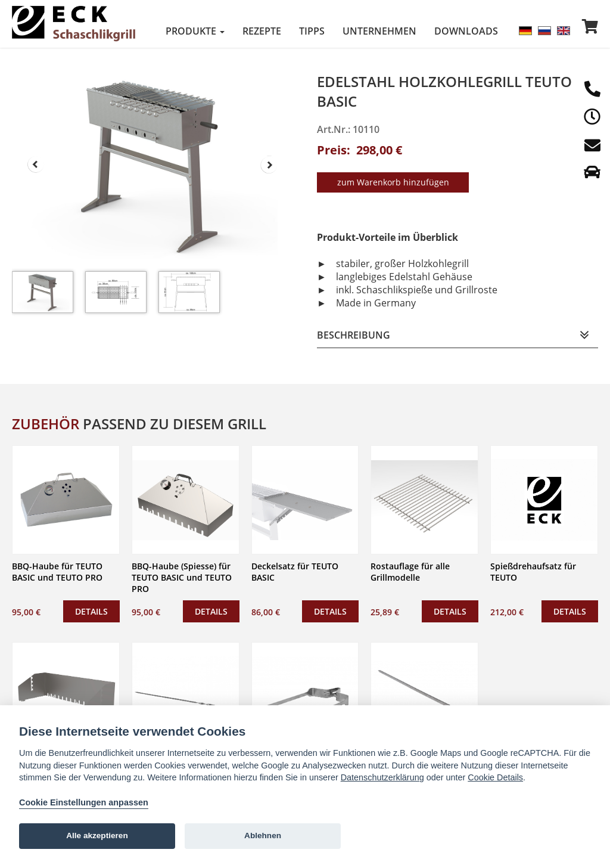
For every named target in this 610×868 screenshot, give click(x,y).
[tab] (457, 334)
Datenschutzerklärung (382, 777)
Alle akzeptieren (97, 836)
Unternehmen (379, 31)
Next (269, 165)
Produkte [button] (195, 31)
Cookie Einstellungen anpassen (84, 802)
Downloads (466, 31)
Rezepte (262, 31)
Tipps (312, 31)
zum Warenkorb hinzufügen (393, 181)
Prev (36, 165)
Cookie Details (495, 777)
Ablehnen (263, 836)
